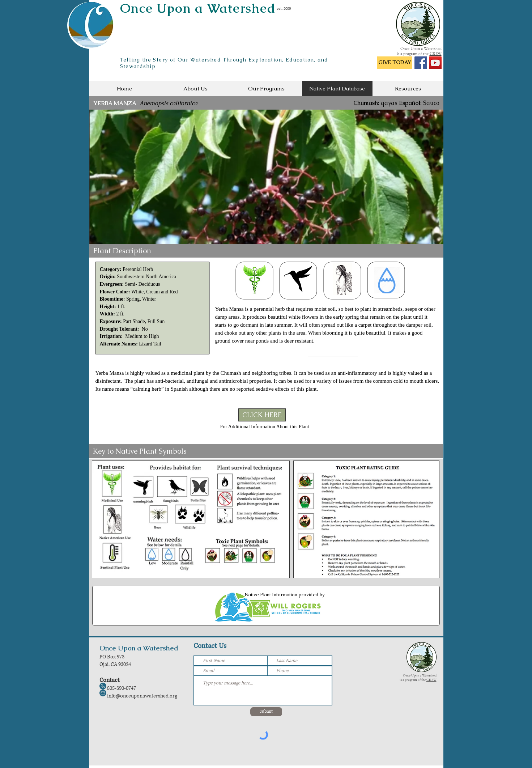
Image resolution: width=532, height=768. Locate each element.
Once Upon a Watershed (198, 8)
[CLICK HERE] (262, 415)
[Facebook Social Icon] (421, 63)
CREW (436, 54)
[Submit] (266, 712)
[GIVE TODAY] (395, 63)
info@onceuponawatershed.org (142, 696)
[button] (266, 177)
